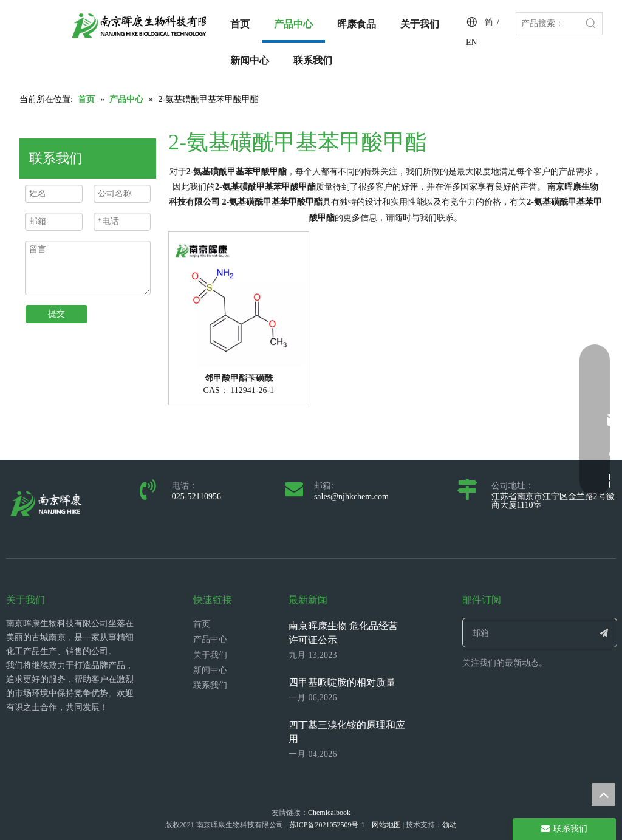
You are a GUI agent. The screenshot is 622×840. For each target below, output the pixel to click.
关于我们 (210, 655)
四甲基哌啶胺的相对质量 (342, 682)
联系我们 (210, 685)
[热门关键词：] (591, 24)
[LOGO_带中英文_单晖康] (151, 26)
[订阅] (604, 633)
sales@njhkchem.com (351, 497)
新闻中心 (210, 670)
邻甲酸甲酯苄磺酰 (239, 378)
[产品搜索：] (548, 24)
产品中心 (210, 639)
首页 (202, 624)
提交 (56, 314)
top (603, 794)
